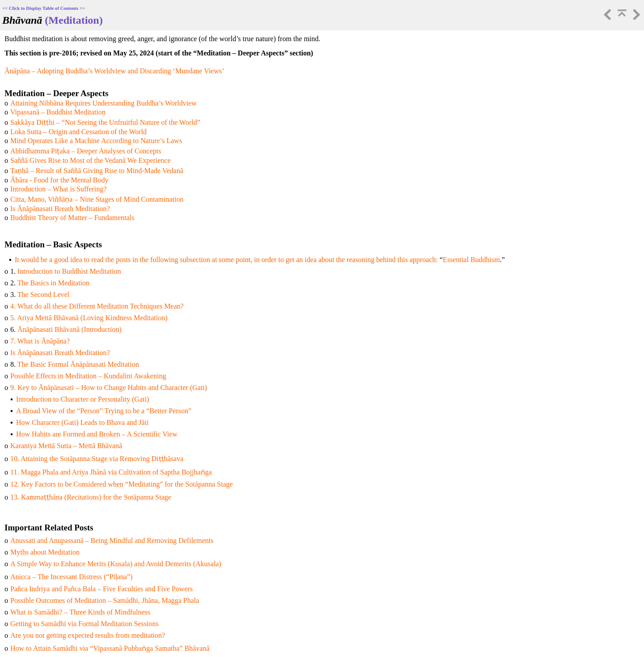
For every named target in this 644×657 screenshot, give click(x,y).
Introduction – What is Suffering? (58, 189)
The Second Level (43, 295)
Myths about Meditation (45, 552)
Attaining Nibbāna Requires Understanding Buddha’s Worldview (104, 103)
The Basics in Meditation (53, 283)
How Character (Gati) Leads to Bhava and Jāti (82, 422)
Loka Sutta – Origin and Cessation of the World (78, 132)
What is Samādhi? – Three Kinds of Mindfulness (80, 612)
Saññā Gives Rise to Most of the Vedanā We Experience (90, 160)
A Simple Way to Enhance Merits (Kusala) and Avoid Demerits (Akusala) (116, 564)
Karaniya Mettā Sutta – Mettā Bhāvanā (66, 446)
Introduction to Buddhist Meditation (69, 271)
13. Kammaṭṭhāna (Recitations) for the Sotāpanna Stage (91, 497)
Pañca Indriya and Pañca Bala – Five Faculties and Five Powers (102, 589)
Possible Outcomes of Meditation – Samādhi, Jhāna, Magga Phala (105, 600)
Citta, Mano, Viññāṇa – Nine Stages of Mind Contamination (97, 199)
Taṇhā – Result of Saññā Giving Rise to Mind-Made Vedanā (97, 171)
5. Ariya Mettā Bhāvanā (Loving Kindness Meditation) (89, 318)
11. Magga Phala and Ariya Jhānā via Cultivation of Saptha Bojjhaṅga (111, 472)
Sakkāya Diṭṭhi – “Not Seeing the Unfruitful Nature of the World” (105, 122)
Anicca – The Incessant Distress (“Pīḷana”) (71, 577)
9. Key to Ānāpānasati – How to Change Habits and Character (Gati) (109, 388)
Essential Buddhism (471, 260)
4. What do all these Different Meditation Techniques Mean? (97, 306)
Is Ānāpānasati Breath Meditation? (60, 209)
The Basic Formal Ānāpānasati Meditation (78, 364)
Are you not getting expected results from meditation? (88, 635)
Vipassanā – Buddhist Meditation (58, 112)
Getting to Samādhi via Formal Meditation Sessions (85, 624)
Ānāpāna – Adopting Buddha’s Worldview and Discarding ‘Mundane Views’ (114, 71)
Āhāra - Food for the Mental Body (59, 180)
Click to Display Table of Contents (44, 8)
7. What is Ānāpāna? (40, 341)
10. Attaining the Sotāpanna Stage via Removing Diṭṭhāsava (97, 459)
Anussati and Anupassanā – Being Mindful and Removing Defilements (112, 540)
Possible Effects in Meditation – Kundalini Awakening (88, 376)
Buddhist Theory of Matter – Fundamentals (72, 218)
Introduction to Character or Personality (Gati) (83, 399)
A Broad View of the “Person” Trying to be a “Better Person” (104, 411)
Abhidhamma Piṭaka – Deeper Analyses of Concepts (86, 151)
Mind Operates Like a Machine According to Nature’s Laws (96, 141)
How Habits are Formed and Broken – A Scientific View (97, 434)
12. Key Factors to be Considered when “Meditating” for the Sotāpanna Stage (122, 484)
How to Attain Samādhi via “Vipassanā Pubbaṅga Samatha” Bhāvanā (110, 648)
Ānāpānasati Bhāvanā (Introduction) (70, 329)
